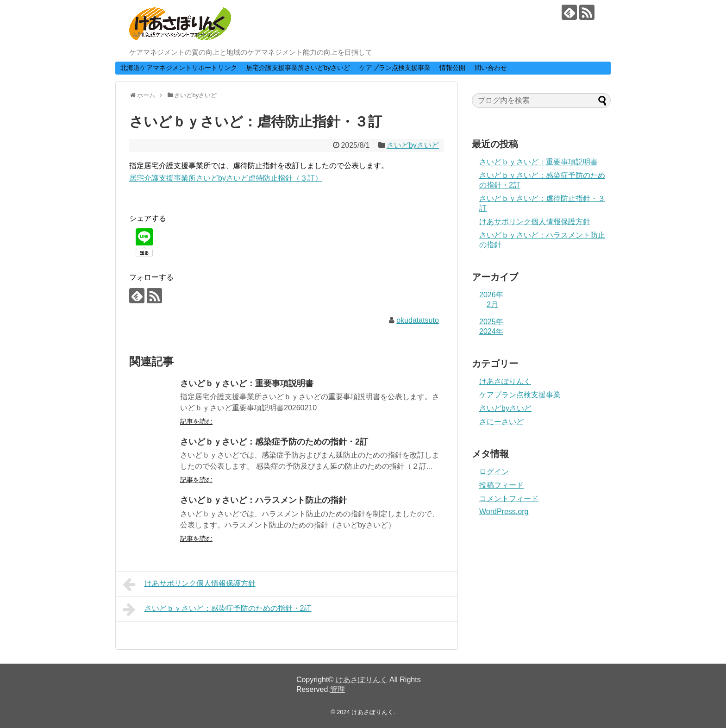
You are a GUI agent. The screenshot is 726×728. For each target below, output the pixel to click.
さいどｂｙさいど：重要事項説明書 (247, 383)
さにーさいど (501, 422)
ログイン (494, 472)
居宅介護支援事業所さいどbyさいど (298, 68)
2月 (492, 304)
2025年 (491, 322)
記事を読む (196, 421)
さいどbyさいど (413, 145)
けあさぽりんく (505, 381)
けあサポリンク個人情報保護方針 (189, 584)
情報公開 (452, 68)
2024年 (491, 331)
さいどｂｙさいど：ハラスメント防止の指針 (263, 500)
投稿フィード (501, 485)
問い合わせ (491, 68)
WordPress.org (504, 511)
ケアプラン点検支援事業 (395, 68)
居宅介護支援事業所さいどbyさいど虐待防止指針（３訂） (226, 178)
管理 (338, 689)
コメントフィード (509, 499)
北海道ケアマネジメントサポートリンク (179, 68)
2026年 (491, 295)
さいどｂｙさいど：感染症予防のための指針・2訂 (274, 442)
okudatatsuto (418, 320)
